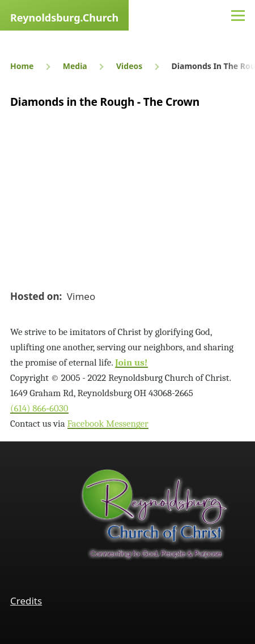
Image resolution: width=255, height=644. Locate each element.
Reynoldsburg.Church (64, 18)
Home (22, 66)
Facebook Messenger (108, 424)
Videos (129, 66)
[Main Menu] (238, 15)
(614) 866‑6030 (39, 408)
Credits (26, 601)
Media (75, 66)
